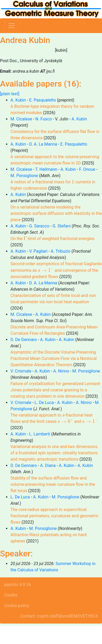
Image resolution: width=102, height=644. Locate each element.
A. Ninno (61, 371)
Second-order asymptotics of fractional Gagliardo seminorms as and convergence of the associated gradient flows (56, 270)
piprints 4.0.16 (18, 585)
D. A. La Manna (43, 144)
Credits (11, 595)
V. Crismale (21, 371)
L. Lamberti (40, 434)
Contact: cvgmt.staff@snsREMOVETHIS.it (59, 616)
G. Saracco (39, 226)
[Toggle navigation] (12, 26)
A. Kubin (18, 100)
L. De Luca (44, 403)
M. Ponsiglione (24, 176)
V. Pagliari (38, 251)
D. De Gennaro (24, 340)
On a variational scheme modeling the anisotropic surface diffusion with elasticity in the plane (56, 213)
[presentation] (33, 182)
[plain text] (10, 94)
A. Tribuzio (61, 251)
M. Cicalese (21, 119)
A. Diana (48, 465)
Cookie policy (17, 606)
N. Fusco (44, 119)
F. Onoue (87, 169)
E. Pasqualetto (42, 100)
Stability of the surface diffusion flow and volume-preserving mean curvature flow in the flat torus (53, 484)
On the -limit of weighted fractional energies (52, 239)
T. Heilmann (46, 169)
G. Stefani (62, 226)
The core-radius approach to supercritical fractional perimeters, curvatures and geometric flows (55, 516)
